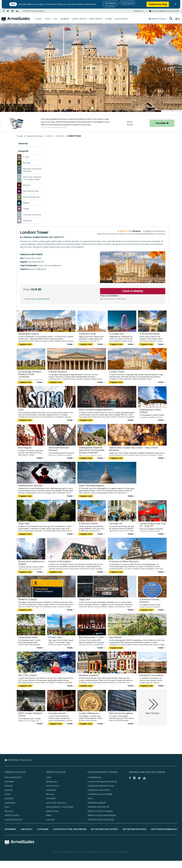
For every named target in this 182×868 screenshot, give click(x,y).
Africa (48, 19)
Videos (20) (27, 221)
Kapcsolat (27, 829)
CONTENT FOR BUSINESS (34, 11)
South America (121, 19)
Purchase (162, 123)
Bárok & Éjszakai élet (31, 197)
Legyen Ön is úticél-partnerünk (70, 829)
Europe (39, 19)
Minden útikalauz (158, 19)
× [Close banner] (175, 4)
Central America (79, 19)
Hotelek (26, 209)
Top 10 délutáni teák (31, 191)
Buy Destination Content (105, 829)
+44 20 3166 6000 (37, 269)
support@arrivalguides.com (164, 11)
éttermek (27, 185)
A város (26, 157)
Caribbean (64, 19)
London (49, 136)
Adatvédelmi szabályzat (164, 829)
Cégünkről (10, 829)
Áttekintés (23, 144)
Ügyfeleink (43, 829)
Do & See (60, 136)
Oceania (109, 19)
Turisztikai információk (32, 215)
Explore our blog (158, 4)
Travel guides (128, 3)
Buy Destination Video (135, 829)
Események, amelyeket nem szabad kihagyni (32, 178)
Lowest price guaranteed (36, 299)
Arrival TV (139, 11)
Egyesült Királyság (34, 136)
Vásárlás (26, 203)
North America (96, 19)
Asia (55, 19)
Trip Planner (110, 3)
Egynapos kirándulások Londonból (32, 170)
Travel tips (109, 6)
